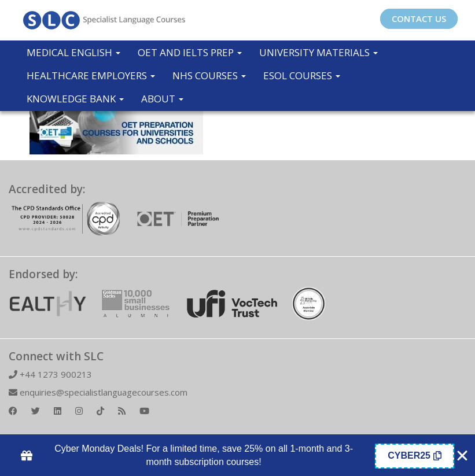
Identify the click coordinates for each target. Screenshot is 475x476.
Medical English (73, 52)
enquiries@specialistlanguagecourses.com (98, 392)
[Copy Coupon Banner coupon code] (415, 456)
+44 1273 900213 (50, 374)
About (162, 99)
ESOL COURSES (302, 75)
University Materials (318, 52)
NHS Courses (209, 75)
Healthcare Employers (91, 75)
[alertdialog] (237, 456)
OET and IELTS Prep (190, 52)
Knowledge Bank (75, 99)
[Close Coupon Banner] (462, 456)
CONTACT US (419, 19)
